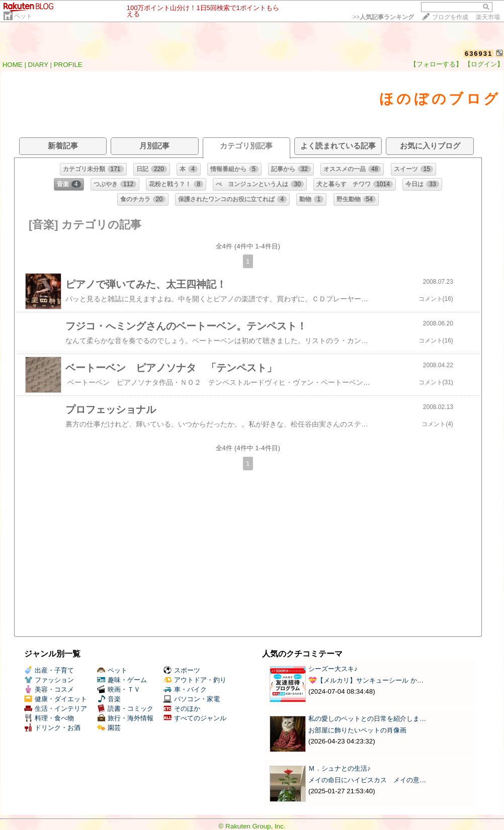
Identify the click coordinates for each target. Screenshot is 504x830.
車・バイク (185, 689)
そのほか (182, 709)
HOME (13, 65)
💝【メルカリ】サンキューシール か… (366, 680)
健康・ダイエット (56, 699)
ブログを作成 (450, 17)
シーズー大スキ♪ (333, 669)
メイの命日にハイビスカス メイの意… (367, 780)
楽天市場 (488, 17)
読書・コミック (125, 709)
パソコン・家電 (192, 699)
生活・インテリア (56, 709)
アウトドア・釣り (195, 680)
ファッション (49, 680)
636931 (479, 54)
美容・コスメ (49, 689)
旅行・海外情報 (125, 718)
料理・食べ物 (49, 718)
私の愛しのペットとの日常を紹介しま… (367, 719)
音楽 (109, 699)
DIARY (38, 65)
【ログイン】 (484, 64)
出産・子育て (49, 670)
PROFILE (68, 65)
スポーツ (182, 670)
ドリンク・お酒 (52, 728)
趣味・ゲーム (122, 680)
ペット (23, 16)
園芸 (109, 728)
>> (383, 17)
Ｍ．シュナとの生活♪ (340, 768)
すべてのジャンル (195, 718)
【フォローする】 (436, 64)
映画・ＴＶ (119, 689)
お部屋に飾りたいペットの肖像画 (357, 730)
